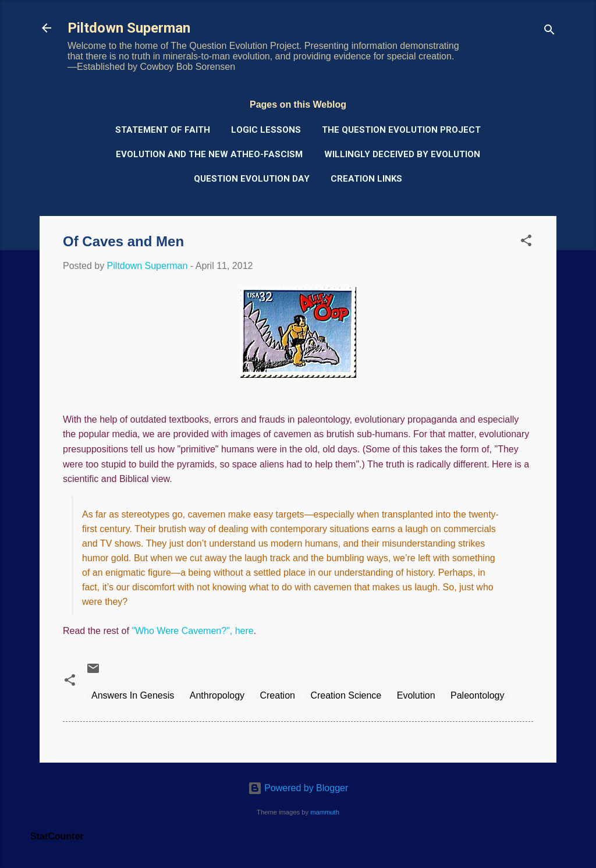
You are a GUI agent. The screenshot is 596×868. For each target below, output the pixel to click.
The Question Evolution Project (401, 130)
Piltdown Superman (129, 28)
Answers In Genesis (133, 695)
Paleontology (478, 695)
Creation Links (366, 179)
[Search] (549, 32)
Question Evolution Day (252, 179)
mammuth (325, 812)
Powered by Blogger (298, 788)
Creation (277, 695)
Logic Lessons (266, 130)
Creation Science (346, 695)
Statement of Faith (163, 130)
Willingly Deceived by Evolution (402, 154)
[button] (526, 242)
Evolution (416, 695)
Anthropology (217, 695)
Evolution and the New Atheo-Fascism (209, 154)
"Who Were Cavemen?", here (192, 631)
